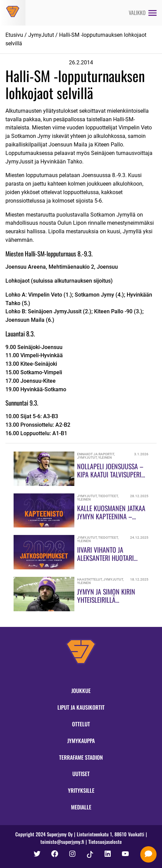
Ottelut (81, 724)
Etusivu (14, 35)
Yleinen (105, 457)
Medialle (81, 807)
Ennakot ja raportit (96, 454)
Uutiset (81, 774)
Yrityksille (81, 790)
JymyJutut (41, 35)
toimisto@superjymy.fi (62, 842)
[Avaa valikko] (143, 13)
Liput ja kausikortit (81, 707)
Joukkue (81, 691)
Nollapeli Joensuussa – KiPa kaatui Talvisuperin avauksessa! (111, 474)
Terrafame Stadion (81, 757)
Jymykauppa (81, 741)
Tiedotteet (108, 496)
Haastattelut (89, 579)
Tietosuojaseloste (105, 842)
